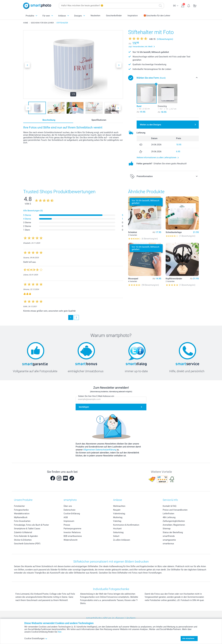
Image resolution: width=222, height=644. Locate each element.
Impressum (69, 521)
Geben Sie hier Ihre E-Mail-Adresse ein (96, 396)
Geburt (116, 536)
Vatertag (117, 521)
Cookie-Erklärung (72, 514)
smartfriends (169, 536)
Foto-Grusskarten (22, 521)
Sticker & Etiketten (23, 540)
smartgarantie (169, 540)
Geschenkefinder (114, 16)
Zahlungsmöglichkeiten (174, 521)
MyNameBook (21, 517)
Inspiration (133, 16)
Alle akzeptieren (188, 638)
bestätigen (84, 407)
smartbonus (168, 544)
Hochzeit (117, 529)
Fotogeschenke (21, 510)
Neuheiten (95, 16)
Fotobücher (19, 506)
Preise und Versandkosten (175, 510)
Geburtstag (118, 532)
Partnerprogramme (72, 529)
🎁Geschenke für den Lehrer (157, 16)
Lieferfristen (168, 514)
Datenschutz (69, 510)
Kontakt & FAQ (169, 506)
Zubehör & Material (23, 532)
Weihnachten (119, 506)
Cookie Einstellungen (36, 638)
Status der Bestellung (173, 532)
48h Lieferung (169, 517)
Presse (67, 525)
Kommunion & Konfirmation (126, 525)
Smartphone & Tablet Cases (27, 529)
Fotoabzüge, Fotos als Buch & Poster (31, 525)
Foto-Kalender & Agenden (26, 536)
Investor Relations (72, 532)
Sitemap (167, 529)
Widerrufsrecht (71, 540)
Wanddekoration (22, 514)
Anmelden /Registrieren (174, 525)
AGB (66, 517)
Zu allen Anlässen (122, 540)
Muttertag (118, 517)
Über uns (68, 506)
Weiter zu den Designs (151, 125)
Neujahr (117, 510)
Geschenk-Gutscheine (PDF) (27, 544)
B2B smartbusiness (73, 536)
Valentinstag (119, 514)
